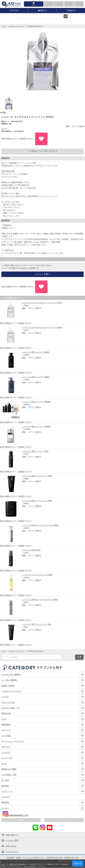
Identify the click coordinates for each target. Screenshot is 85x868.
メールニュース (12, 852)
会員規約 (19, 858)
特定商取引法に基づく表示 (54, 858)
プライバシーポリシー (30, 866)
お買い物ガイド (12, 835)
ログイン (26, 268)
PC (21, 820)
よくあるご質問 (12, 840)
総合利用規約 (11, 858)
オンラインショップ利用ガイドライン (34, 858)
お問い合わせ (11, 846)
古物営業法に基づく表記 (71, 858)
